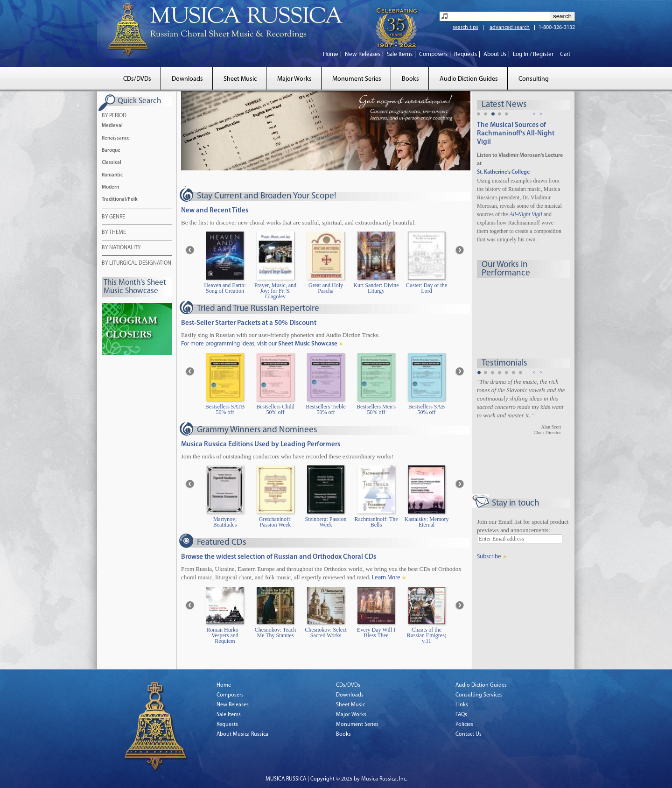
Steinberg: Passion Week (326, 522)
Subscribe (489, 557)
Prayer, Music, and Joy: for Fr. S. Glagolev (275, 291)
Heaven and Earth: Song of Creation (225, 288)
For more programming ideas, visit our (259, 344)
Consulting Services (479, 695)
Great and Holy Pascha (326, 288)
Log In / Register (533, 54)
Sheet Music (240, 79)
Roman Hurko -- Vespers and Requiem (225, 636)
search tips (465, 28)
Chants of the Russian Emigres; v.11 (427, 636)
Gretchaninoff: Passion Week (275, 522)
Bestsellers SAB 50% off (427, 410)
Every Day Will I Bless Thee (376, 633)
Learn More (386, 578)
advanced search (510, 28)
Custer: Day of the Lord (427, 288)
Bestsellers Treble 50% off (326, 410)
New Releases (363, 54)
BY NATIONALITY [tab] (121, 248)
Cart (565, 54)
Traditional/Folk (120, 200)
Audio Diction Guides (469, 79)
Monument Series (357, 79)
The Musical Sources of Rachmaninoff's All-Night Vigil (516, 134)
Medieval (112, 126)
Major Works (294, 79)
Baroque (111, 151)
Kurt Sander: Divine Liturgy (376, 288)
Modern (110, 187)
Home (331, 54)
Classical (112, 163)
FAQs (461, 715)
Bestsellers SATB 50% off (225, 410)
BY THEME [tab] (114, 233)
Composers (433, 54)
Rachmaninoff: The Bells (376, 522)
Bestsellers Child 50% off (275, 410)
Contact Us (469, 734)
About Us (495, 54)
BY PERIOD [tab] (114, 116)
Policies (464, 725)
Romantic (112, 175)
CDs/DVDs (137, 79)
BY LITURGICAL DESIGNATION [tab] (136, 264)
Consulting (534, 79)
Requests (465, 54)
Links (462, 705)
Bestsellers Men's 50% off (376, 410)
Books (410, 79)
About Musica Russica (242, 734)
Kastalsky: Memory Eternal (427, 522)
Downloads (187, 79)
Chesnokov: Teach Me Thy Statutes (276, 633)
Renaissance (116, 138)
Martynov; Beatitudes (225, 522)
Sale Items (400, 54)
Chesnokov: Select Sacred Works (326, 633)
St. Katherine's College (503, 172)
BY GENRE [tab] (113, 218)
